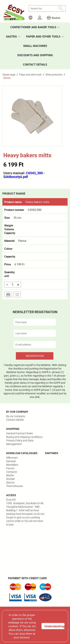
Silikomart (12, 458)
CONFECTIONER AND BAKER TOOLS (33, 27)
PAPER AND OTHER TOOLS (43, 36)
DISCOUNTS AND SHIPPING (35, 55)
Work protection (54, 75)
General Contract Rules (20, 433)
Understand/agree (54, 626)
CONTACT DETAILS (35, 64)
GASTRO (11, 36)
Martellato (12, 465)
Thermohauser (15, 486)
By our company (16, 416)
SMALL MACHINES (35, 46)
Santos (10, 482)
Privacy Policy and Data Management (20, 442)
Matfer (10, 475)
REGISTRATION (35, 356)
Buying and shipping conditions (24, 437)
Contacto (12, 472)
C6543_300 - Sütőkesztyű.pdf (24, 175)
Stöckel (10, 479)
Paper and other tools (30, 75)
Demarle (11, 461)
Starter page (9, 75)
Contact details (15, 420)
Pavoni (10, 468)
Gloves (7, 78)
